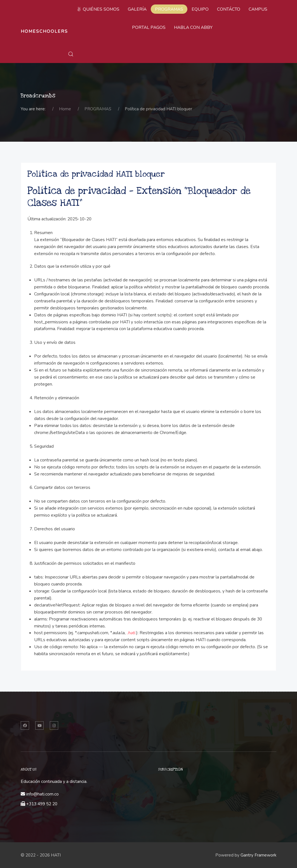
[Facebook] (25, 725)
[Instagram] (54, 725)
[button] (71, 54)
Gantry (258, 855)
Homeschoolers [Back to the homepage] (44, 31)
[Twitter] (39, 725)
